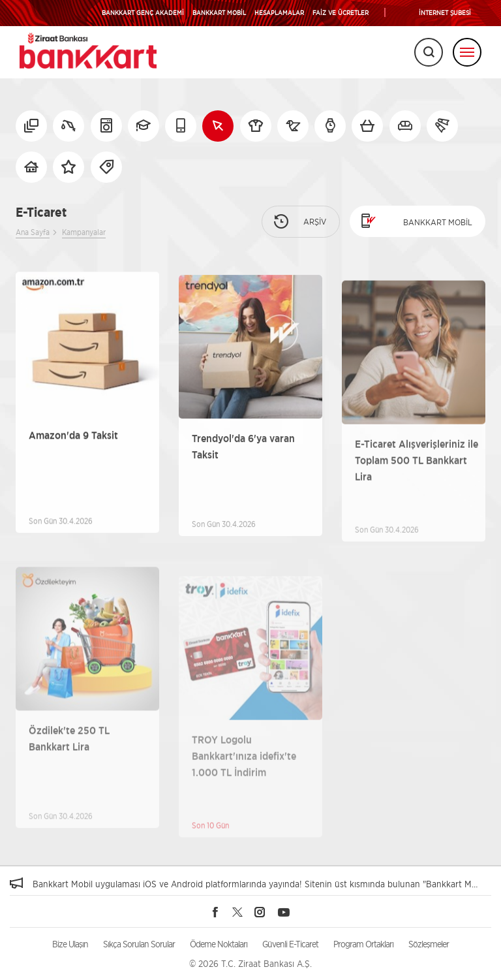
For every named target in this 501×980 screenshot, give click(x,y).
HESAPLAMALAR (279, 12)
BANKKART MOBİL (219, 12)
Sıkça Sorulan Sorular (139, 944)
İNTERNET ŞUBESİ (445, 12)
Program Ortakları (363, 944)
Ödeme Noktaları (219, 944)
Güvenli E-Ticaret (290, 944)
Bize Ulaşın (70, 944)
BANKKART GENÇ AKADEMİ (143, 12)
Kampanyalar (84, 232)
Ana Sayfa (33, 232)
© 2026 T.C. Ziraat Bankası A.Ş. (250, 963)
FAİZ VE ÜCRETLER (341, 12)
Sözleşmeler (429, 944)
